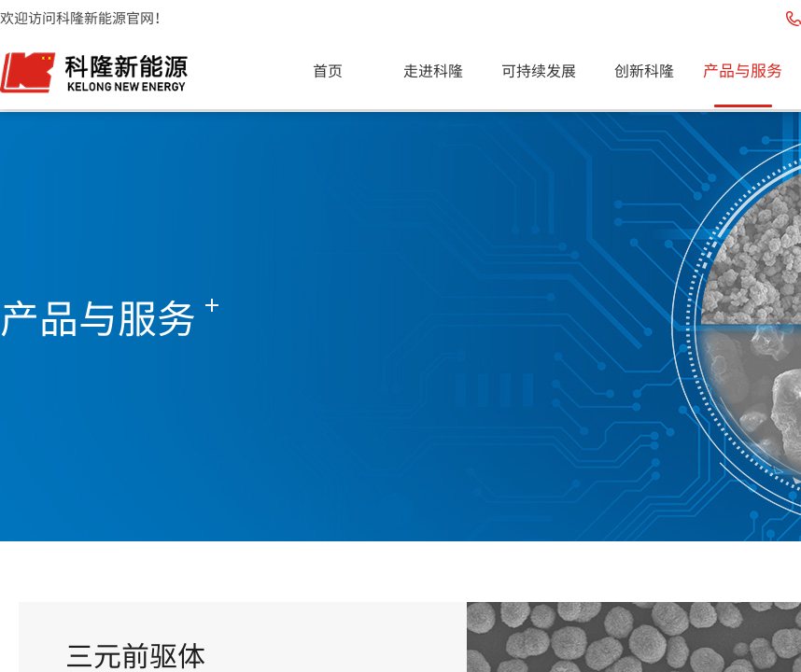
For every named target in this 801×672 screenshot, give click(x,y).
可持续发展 (539, 70)
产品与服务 (743, 70)
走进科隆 (433, 70)
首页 (328, 70)
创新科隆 (644, 70)
